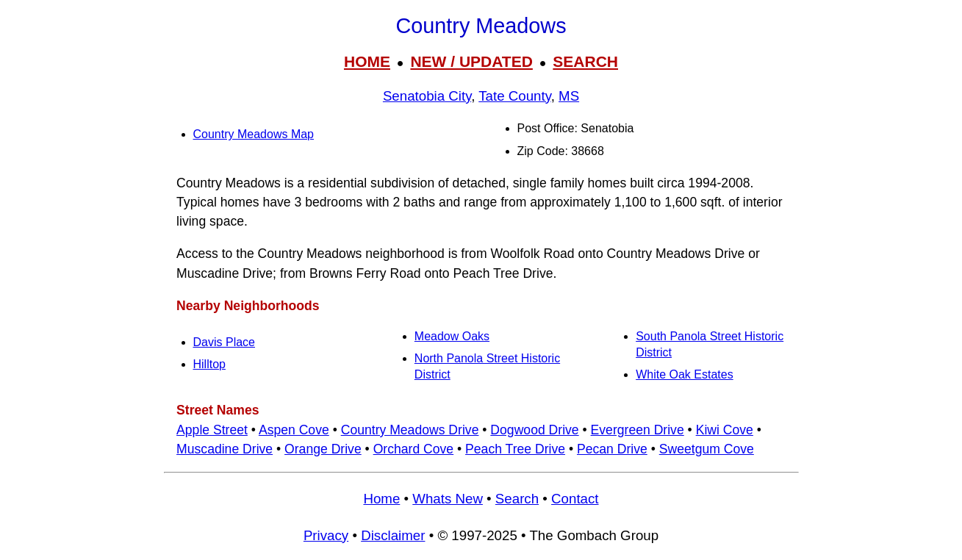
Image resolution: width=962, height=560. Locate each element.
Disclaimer (393, 535)
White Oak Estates (685, 374)
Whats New (448, 499)
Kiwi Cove (725, 430)
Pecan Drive (612, 449)
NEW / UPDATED (471, 61)
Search (517, 499)
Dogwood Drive (534, 430)
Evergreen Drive (638, 430)
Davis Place (224, 342)
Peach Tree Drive (515, 449)
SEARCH (585, 61)
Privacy (326, 535)
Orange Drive (323, 449)
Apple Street (212, 430)
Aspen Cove (294, 430)
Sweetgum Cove (707, 449)
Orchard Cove (414, 449)
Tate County (514, 96)
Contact (575, 499)
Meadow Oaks (452, 336)
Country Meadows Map (254, 134)
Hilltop (209, 364)
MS (569, 96)
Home (381, 499)
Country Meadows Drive (410, 430)
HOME (367, 61)
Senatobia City (427, 96)
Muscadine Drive (225, 449)
